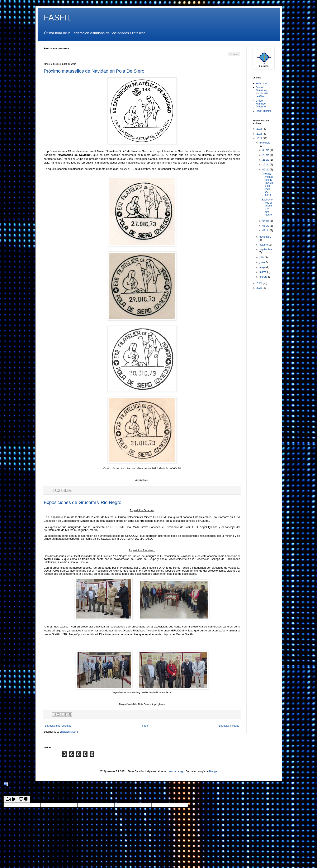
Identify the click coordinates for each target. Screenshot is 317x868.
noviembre (265, 237)
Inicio (145, 726)
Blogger (214, 771)
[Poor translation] (24, 799)
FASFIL (58, 18)
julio (262, 257)
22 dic (266, 155)
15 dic (266, 165)
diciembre (265, 143)
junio (262, 262)
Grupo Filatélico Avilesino (261, 104)
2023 (260, 283)
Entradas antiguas (229, 726)
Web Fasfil (262, 83)
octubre (264, 245)
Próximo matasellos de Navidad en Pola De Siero (94, 71)
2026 (260, 129)
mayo (263, 267)
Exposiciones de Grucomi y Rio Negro (83, 502)
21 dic (266, 160)
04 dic (266, 221)
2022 (260, 288)
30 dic (266, 150)
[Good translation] (10, 799)
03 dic (266, 226)
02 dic (266, 231)
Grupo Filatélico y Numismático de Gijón (263, 92)
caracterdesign (176, 771)
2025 (260, 134)
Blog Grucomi (263, 111)
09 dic (266, 170)
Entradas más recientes (58, 726)
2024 (260, 139)
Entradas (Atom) (69, 732)
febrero (264, 277)
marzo (263, 272)
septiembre (266, 249)
